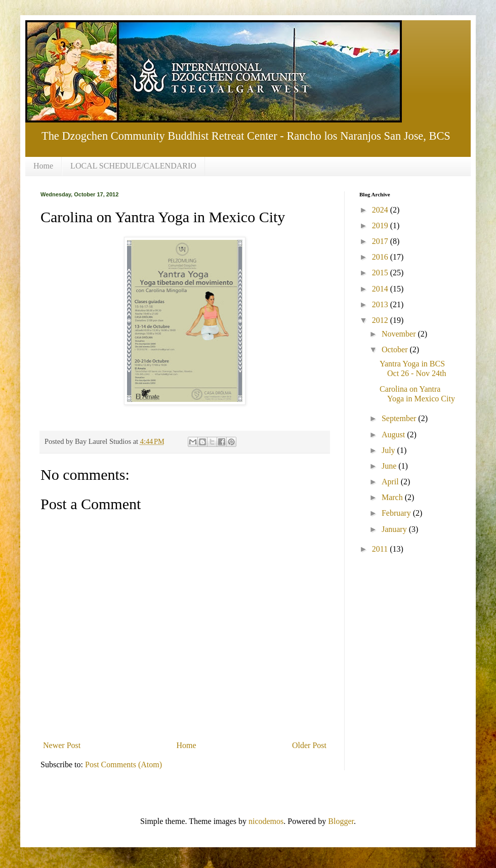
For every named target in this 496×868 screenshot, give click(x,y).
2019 (381, 225)
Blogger (341, 821)
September (400, 418)
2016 (381, 257)
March (393, 497)
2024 (381, 210)
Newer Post (62, 745)
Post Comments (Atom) (123, 764)
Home (43, 166)
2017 (381, 241)
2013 (381, 304)
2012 (381, 320)
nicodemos (266, 821)
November (400, 334)
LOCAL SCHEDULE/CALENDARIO (133, 166)
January (395, 529)
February (397, 513)
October (396, 349)
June (390, 466)
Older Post (309, 745)
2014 (381, 289)
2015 (381, 273)
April (391, 482)
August (394, 435)
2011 (381, 549)
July (389, 450)
